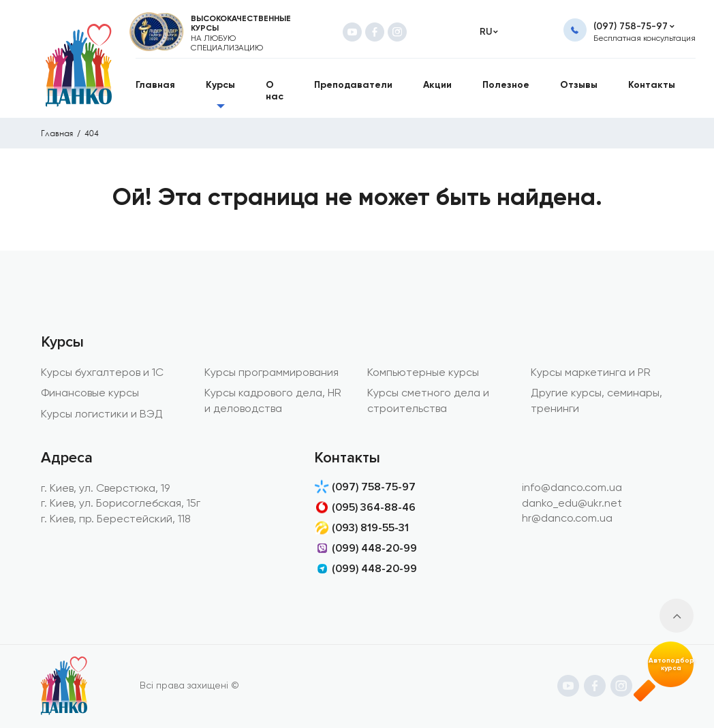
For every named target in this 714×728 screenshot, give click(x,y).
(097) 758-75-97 (631, 26)
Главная (57, 133)
